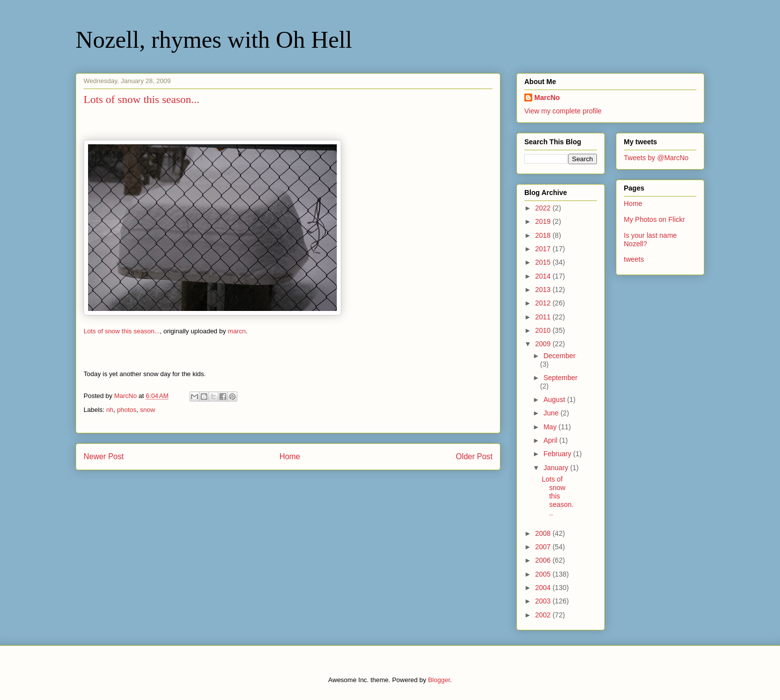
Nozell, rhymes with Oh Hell (214, 40)
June (552, 413)
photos (127, 410)
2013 (544, 290)
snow (148, 410)
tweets (634, 259)
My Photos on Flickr (654, 219)
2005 (544, 574)
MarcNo (547, 98)
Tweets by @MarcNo (656, 158)
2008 (544, 533)
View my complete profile (563, 111)
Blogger (439, 680)
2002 (544, 615)
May (551, 427)
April (551, 440)
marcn (237, 331)
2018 (544, 235)
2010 (544, 330)
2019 (544, 221)
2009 (544, 344)
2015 (544, 262)
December (559, 356)
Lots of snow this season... (122, 331)
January (557, 468)
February (558, 454)
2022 (544, 208)
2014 (544, 276)
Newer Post (104, 456)
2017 (544, 249)
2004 (544, 588)
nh (110, 410)
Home (290, 456)
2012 (544, 303)
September (560, 378)
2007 (544, 547)
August (555, 400)
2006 (544, 560)
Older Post (474, 456)
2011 (544, 317)
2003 (544, 601)
